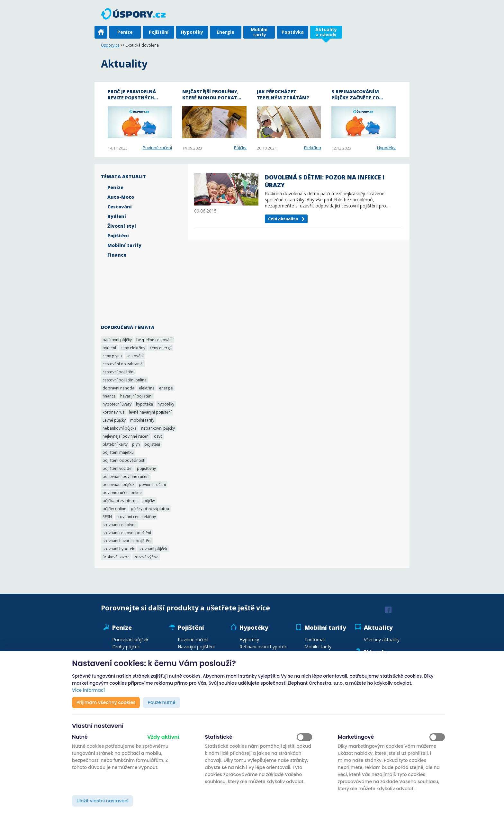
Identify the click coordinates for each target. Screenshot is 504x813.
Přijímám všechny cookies (106, 702)
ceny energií (161, 348)
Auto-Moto (121, 197)
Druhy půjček (126, 647)
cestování (135, 356)
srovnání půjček (153, 549)
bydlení (109, 348)
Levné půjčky (114, 420)
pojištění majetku (118, 452)
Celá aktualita (283, 219)
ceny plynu (112, 356)
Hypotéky (192, 32)
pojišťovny (146, 468)
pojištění (152, 444)
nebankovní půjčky (158, 428)
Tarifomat (315, 639)
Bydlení (117, 216)
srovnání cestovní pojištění (127, 533)
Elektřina (313, 148)
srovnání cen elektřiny (136, 517)
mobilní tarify (142, 420)
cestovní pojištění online (125, 380)
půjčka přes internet (121, 501)
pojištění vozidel (117, 468)
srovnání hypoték (118, 549)
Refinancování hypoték (263, 647)
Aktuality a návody (326, 32)
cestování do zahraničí (123, 364)
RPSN (107, 517)
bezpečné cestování (154, 340)
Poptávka (293, 32)
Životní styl (122, 226)
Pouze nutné (161, 702)
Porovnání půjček (130, 639)
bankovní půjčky (117, 340)
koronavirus (113, 412)
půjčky (149, 501)
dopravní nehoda (118, 388)
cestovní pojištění (118, 372)
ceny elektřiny (133, 348)
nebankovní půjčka (120, 428)
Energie (225, 32)
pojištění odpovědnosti (124, 460)
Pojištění (159, 32)
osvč (158, 436)
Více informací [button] (88, 690)
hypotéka (144, 404)
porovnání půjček (118, 484)
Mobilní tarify (259, 32)
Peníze (125, 32)
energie (166, 388)
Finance (117, 255)
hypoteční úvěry (117, 404)
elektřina (147, 388)
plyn (136, 444)
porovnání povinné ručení (126, 476)
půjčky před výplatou (150, 509)
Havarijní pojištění (196, 647)
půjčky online (114, 509)
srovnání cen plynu (120, 525)
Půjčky (240, 148)
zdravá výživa (146, 557)
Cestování (120, 207)
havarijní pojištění (136, 396)
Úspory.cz (110, 45)
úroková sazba (116, 557)
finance (109, 396)
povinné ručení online (122, 493)
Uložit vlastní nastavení (103, 801)
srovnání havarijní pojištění (127, 541)
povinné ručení (152, 484)
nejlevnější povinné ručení (126, 436)
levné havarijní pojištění (150, 412)
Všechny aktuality (382, 639)
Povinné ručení (157, 148)
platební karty (115, 444)
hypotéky (166, 404)
